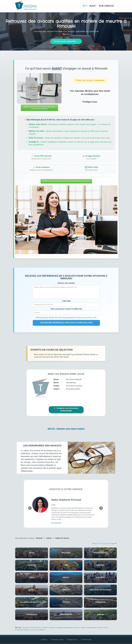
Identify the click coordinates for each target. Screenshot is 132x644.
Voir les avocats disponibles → (66, 41)
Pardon (45, 628)
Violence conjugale (56, 628)
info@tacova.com (72, 640)
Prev (30, 508)
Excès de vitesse (38, 630)
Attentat (38, 628)
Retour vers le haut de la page (104, 544)
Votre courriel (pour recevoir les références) (66, 309)
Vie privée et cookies (57, 640)
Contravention (91, 628)
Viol (32, 628)
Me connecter (106, 6)
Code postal (66, 301)
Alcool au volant (79, 628)
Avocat (92, 6)
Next (101, 508)
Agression (26, 628)
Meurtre (28, 630)
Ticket (100, 628)
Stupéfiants (68, 628)
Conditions (44, 640)
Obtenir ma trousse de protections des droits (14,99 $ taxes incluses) (39, 108)
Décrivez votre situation (66, 283)
